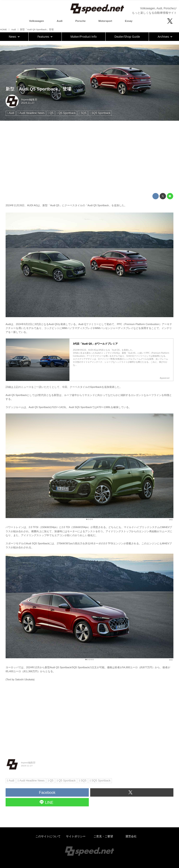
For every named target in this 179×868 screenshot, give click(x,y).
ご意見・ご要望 (103, 836)
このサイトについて (48, 836)
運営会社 (131, 836)
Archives (165, 37)
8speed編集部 (29, 100)
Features (45, 37)
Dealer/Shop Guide (127, 37)
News (14, 37)
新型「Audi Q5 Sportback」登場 (38, 89)
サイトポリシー (76, 836)
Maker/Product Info (84, 37)
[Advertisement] (89, 157)
